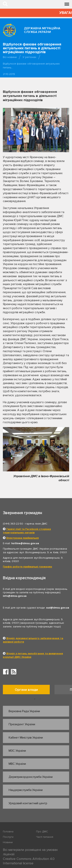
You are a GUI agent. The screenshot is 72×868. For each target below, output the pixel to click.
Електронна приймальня (23, 538)
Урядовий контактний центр (28, 803)
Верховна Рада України (24, 711)
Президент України (22, 724)
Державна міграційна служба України (42, 30)
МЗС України (17, 751)
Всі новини (10, 57)
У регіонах (29, 57)
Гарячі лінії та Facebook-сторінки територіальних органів (27, 531)
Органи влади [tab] (26, 690)
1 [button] (35, 699)
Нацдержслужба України (26, 790)
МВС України (17, 764)
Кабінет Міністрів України (26, 738)
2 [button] (40, 699)
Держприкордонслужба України (31, 777)
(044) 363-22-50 (13, 524)
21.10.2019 (9, 74)
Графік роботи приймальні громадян (27, 567)
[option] (29, 690)
